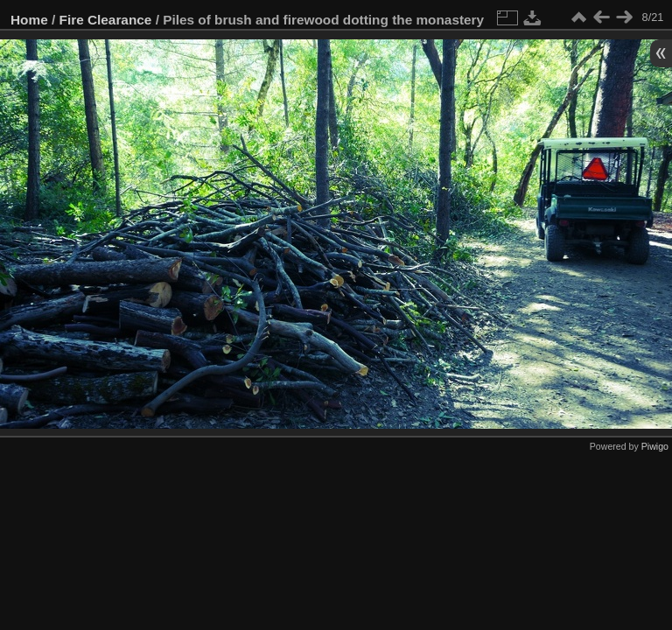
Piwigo (655, 446)
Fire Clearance (106, 20)
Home (29, 20)
